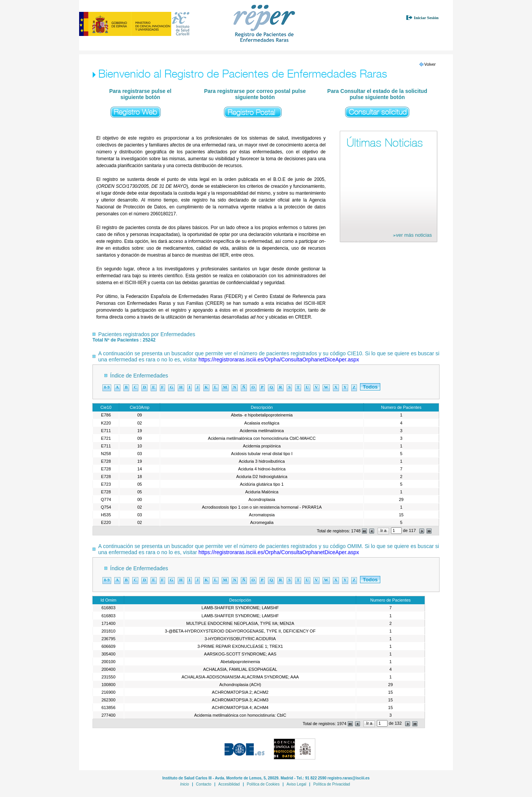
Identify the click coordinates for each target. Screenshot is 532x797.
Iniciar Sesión (426, 18)
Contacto (204, 784)
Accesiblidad (229, 784)
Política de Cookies (263, 784)
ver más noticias (412, 235)
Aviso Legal (297, 784)
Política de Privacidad (332, 784)
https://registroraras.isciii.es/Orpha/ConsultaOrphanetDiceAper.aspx (279, 359)
